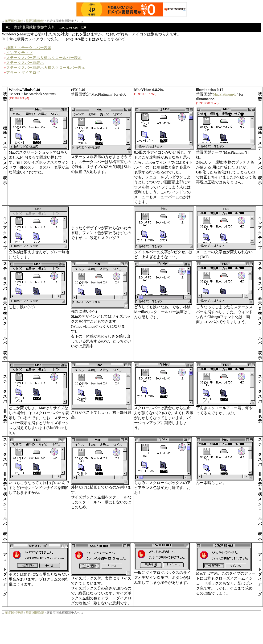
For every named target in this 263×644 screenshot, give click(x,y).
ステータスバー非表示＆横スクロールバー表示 (46, 68)
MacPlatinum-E (225, 94)
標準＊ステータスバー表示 (29, 48)
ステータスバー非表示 (25, 63)
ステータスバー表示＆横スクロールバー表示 (44, 58)
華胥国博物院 (35, 21)
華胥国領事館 (14, 21)
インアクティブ (19, 53)
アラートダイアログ (23, 73)
